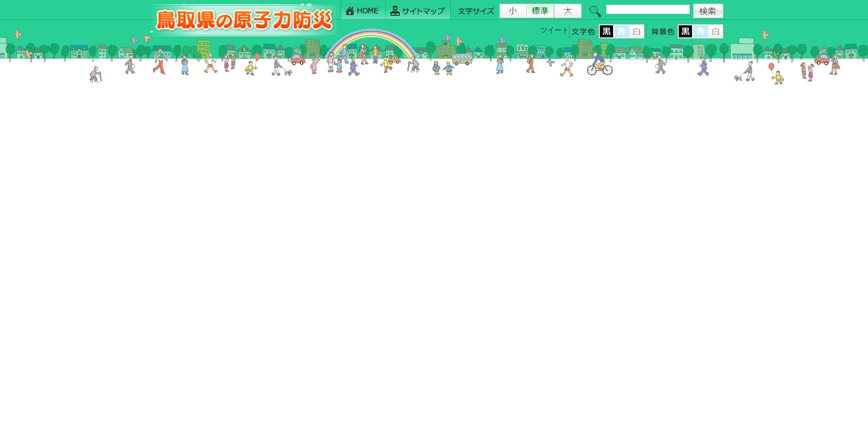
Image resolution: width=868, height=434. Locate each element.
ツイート (555, 30)
